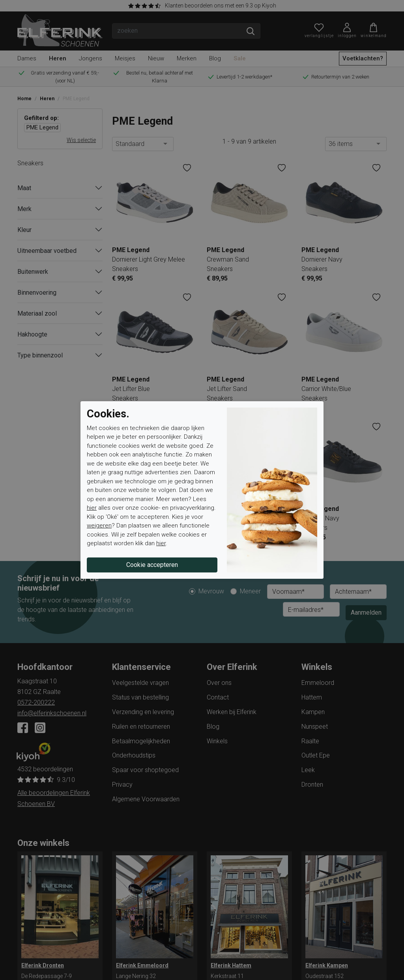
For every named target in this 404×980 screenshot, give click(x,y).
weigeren (99, 526)
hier (92, 508)
